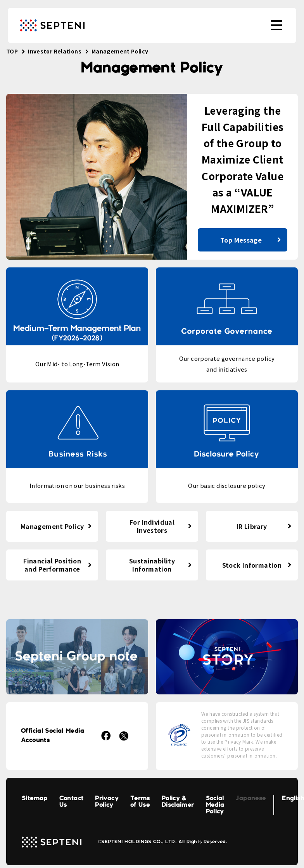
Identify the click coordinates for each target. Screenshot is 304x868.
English (293, 798)
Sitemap (35, 798)
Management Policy (52, 526)
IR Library (252, 526)
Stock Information (252, 565)
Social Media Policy (215, 805)
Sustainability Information (152, 565)
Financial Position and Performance (52, 565)
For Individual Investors (152, 526)
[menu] (276, 25)
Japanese (251, 798)
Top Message (241, 240)
